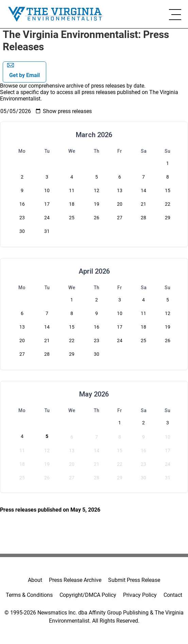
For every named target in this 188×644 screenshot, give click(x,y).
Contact (173, 595)
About (35, 580)
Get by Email (23, 70)
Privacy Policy (140, 595)
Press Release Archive (75, 580)
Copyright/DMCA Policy (88, 595)
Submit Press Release (134, 580)
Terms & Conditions (29, 595)
